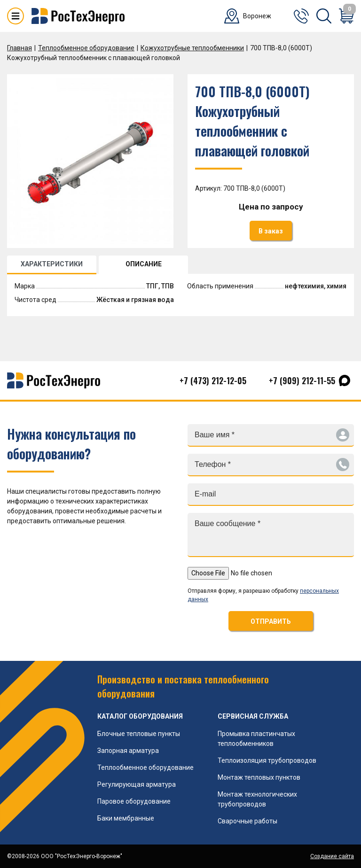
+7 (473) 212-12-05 (213, 380)
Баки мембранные (126, 818)
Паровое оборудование (134, 801)
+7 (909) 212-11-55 (302, 380)
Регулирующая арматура (137, 784)
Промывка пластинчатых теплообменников (256, 739)
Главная (20, 48)
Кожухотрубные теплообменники (192, 48)
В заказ (271, 231)
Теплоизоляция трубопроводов (267, 760)
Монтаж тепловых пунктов (259, 777)
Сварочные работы (247, 821)
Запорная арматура (128, 751)
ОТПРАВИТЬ (271, 621)
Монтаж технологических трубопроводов (257, 799)
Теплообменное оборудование (86, 48)
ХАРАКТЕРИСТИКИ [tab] (52, 264)
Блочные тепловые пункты (139, 734)
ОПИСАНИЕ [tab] (144, 264)
